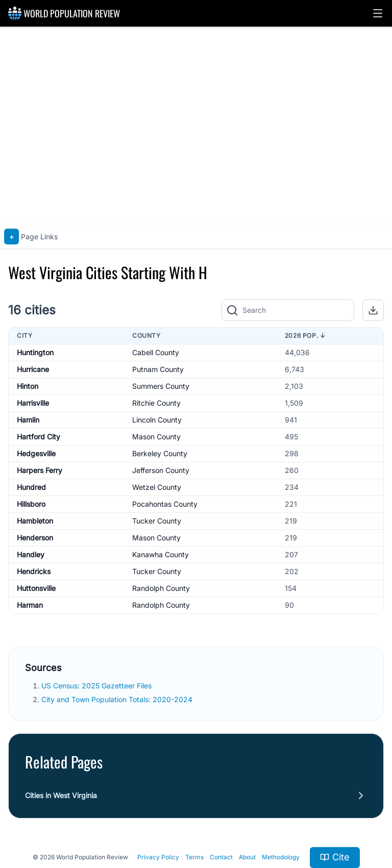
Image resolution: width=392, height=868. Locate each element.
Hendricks (34, 571)
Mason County (156, 437)
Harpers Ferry (40, 470)
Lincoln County (157, 420)
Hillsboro (31, 504)
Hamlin (28, 420)
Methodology (281, 857)
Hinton (28, 386)
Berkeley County (160, 453)
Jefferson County (161, 470)
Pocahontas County (165, 504)
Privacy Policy (158, 857)
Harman (30, 605)
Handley (31, 554)
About (247, 857)
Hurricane (33, 369)
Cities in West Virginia (61, 795)
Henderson (35, 538)
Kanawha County (161, 554)
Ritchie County (156, 403)
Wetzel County (157, 487)
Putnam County (158, 369)
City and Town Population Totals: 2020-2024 (118, 699)
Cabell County (156, 352)
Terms (194, 857)
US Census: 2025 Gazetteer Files (97, 686)
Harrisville (33, 403)
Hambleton (35, 521)
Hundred (31, 487)
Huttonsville (36, 588)
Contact (221, 857)
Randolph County (161, 588)
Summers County (161, 386)
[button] (378, 13)
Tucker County (157, 521)
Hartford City (39, 437)
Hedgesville (36, 453)
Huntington (35, 352)
